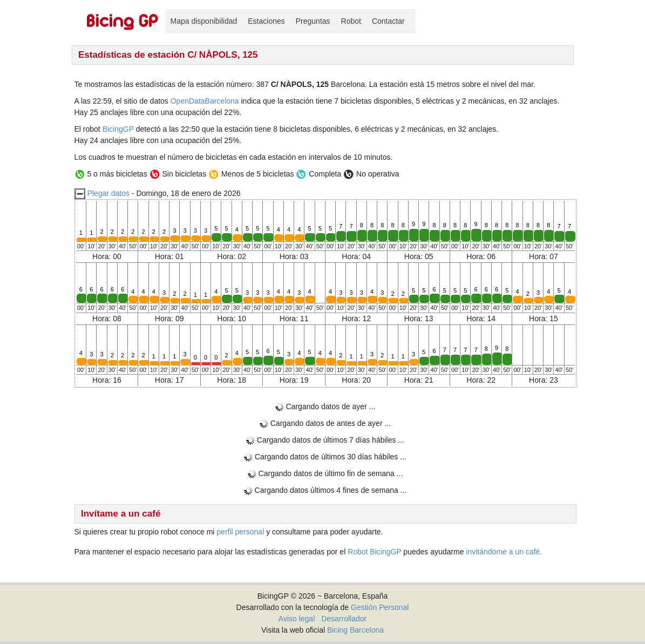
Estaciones (266, 21)
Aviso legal (297, 619)
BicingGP (118, 129)
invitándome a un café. (504, 552)
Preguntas (313, 21)
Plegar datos (108, 193)
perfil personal (240, 532)
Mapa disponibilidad (204, 21)
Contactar (388, 21)
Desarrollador (344, 619)
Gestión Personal (380, 607)
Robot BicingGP (374, 552)
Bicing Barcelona (355, 630)
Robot (351, 21)
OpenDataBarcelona (205, 101)
